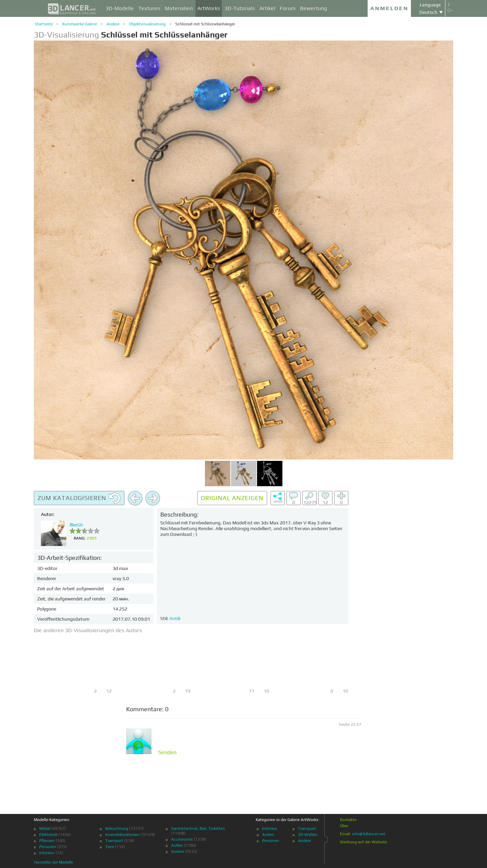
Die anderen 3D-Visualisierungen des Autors (88, 630)
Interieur (47, 853)
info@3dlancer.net (369, 834)
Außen (177, 845)
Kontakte (348, 820)
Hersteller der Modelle (53, 862)
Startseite (44, 24)
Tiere (110, 847)
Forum (288, 8)
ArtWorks (209, 8)
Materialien (179, 8)
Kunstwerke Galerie (80, 24)
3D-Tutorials (240, 8)
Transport (114, 841)
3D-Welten (308, 835)
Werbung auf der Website (363, 842)
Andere (113, 24)
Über (344, 826)
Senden (167, 752)
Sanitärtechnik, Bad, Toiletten (198, 828)
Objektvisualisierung (147, 24)
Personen (48, 847)
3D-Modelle (120, 8)
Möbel (45, 828)
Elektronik (48, 835)
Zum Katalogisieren (79, 498)
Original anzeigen (232, 498)
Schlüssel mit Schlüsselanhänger (205, 24)
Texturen (149, 8)
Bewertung (314, 8)
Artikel (267, 8)
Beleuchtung (117, 828)
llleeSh (76, 525)
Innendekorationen (122, 835)
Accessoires (182, 839)
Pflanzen (47, 841)
